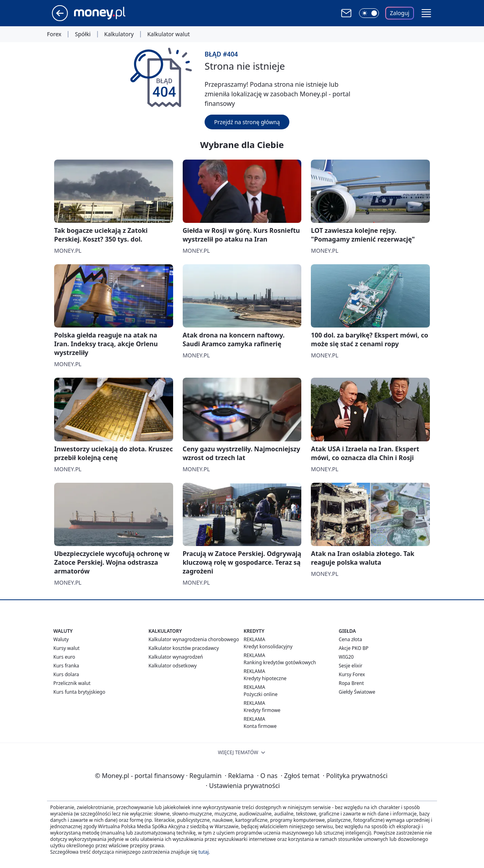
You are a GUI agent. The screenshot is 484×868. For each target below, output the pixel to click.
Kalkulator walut (169, 34)
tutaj (203, 852)
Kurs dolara (66, 674)
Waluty (61, 639)
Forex (54, 34)
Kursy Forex (352, 674)
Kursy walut (66, 648)
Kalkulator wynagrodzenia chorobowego (194, 639)
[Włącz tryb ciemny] (369, 13)
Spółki (83, 34)
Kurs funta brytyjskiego (79, 692)
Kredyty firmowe (262, 710)
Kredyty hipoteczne (265, 678)
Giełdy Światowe (357, 692)
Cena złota (350, 639)
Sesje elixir (350, 666)
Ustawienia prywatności (243, 786)
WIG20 (346, 657)
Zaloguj (400, 13)
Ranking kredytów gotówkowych (280, 662)
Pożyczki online (261, 694)
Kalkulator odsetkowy (173, 666)
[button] (426, 13)
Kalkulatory (119, 34)
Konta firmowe (260, 726)
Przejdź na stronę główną (247, 122)
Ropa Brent (351, 683)
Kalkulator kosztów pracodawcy (184, 648)
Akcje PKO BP (354, 648)
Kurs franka (66, 666)
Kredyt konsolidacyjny (268, 647)
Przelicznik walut (72, 683)
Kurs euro (64, 657)
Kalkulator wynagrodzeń (176, 657)
